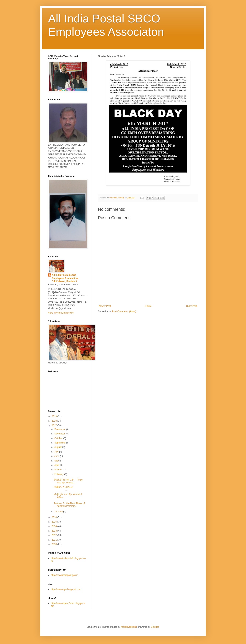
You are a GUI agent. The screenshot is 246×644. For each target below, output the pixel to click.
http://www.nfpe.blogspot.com (66, 589)
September (60, 443)
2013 (55, 531)
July (57, 452)
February (59, 474)
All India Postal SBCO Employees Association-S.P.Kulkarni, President (65, 278)
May (57, 461)
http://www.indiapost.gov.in (64, 575)
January (59, 512)
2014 (55, 526)
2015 (55, 522)
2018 (55, 421)
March (58, 470)
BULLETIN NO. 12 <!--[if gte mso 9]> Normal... (68, 481)
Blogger (155, 627)
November (60, 434)
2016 (55, 517)
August (58, 447)
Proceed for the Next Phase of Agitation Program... (69, 505)
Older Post (192, 306)
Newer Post (105, 306)
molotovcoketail (129, 627)
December (60, 429)
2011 (55, 540)
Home (149, 306)
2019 (55, 416)
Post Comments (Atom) (124, 311)
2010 (55, 544)
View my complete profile (61, 313)
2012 (55, 535)
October (59, 438)
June (57, 456)
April (57, 465)
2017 (55, 425)
